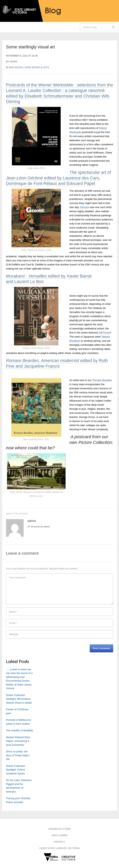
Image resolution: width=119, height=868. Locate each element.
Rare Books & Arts (37, 67)
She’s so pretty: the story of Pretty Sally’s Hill (18, 755)
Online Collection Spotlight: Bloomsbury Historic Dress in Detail (19, 699)
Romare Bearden (102, 380)
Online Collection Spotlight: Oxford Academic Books (16, 770)
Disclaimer (60, 835)
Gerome (85, 207)
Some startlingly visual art (31, 47)
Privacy (60, 842)
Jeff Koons (104, 333)
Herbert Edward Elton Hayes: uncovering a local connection (18, 741)
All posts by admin (40, 527)
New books (16, 67)
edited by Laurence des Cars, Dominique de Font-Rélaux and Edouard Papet (59, 178)
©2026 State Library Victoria (60, 848)
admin (13, 62)
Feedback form (59, 829)
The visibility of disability (20, 730)
